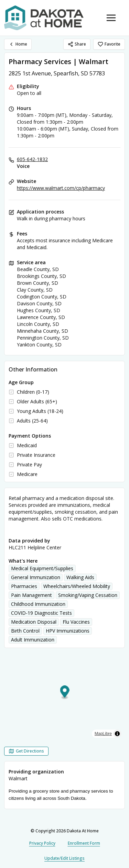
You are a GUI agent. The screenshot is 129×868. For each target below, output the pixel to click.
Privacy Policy (42, 843)
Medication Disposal (34, 622)
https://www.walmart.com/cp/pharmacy (61, 188)
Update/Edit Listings (64, 858)
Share (77, 44)
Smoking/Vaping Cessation (88, 595)
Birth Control (25, 631)
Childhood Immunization (38, 604)
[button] (65, 693)
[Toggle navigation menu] (111, 18)
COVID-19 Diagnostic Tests (41, 613)
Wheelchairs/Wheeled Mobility (77, 586)
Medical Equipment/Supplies (42, 568)
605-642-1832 (32, 159)
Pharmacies (24, 586)
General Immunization (36, 577)
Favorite (109, 44)
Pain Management (31, 595)
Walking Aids (80, 577)
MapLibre (103, 734)
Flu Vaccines (76, 622)
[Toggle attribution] (117, 734)
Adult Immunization (33, 640)
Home (18, 44)
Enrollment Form (84, 843)
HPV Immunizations (68, 631)
